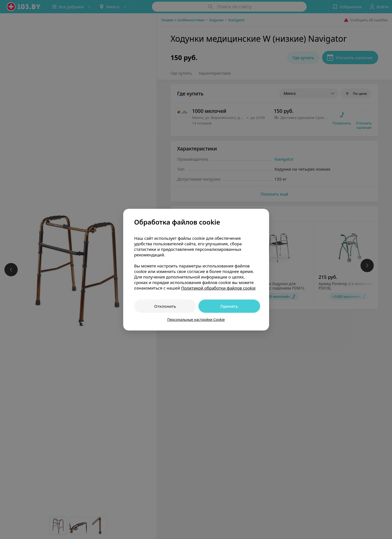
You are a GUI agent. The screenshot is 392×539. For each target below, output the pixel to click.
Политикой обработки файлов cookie (218, 288)
